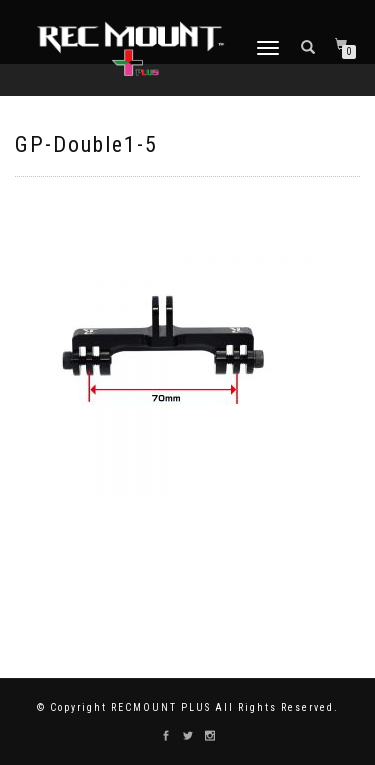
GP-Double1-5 (86, 144)
